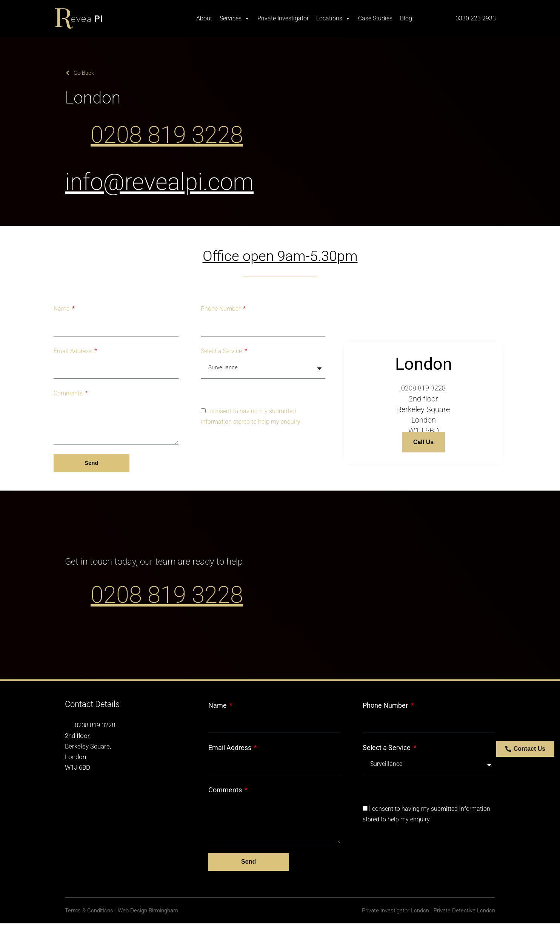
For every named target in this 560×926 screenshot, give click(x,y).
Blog (406, 18)
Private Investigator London (388, 913)
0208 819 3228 (189, 133)
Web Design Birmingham (154, 913)
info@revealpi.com (186, 180)
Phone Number (221, 309)
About (204, 18)
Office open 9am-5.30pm (280, 256)
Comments (69, 393)
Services (235, 18)
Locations (333, 18)
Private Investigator (283, 18)
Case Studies (375, 18)
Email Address (73, 351)
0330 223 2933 (476, 18)
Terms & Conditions (91, 913)
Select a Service (222, 351)
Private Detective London (462, 913)
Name (62, 309)
